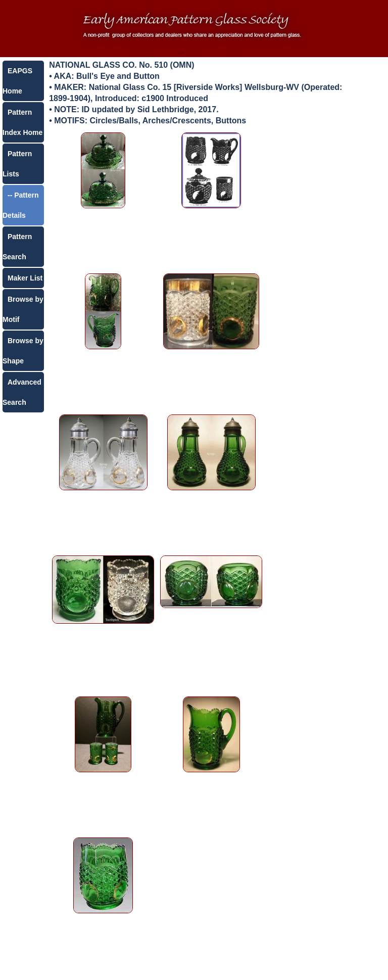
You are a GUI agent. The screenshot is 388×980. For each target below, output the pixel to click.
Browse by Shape (23, 351)
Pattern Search (17, 247)
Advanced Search (22, 392)
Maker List (25, 278)
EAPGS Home (17, 81)
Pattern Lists (17, 164)
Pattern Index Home (22, 122)
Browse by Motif (23, 309)
